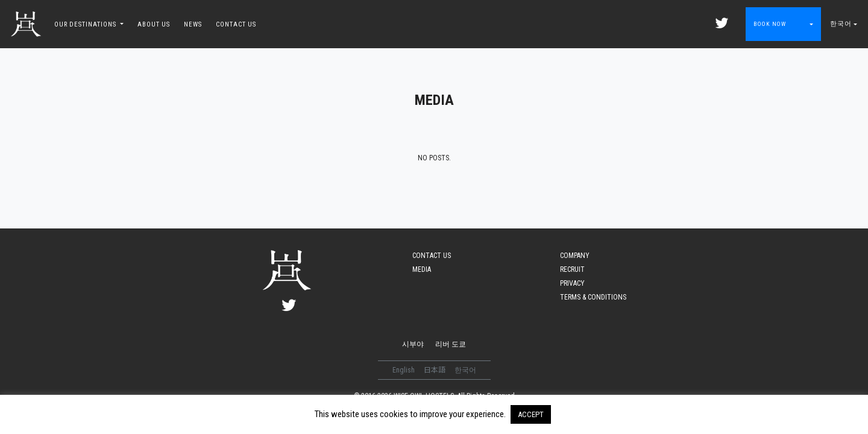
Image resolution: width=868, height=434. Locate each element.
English (404, 370)
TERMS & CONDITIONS (593, 297)
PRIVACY (572, 283)
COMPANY (575, 256)
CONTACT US (236, 24)
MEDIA (422, 269)
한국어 (841, 24)
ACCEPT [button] (531, 414)
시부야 (413, 344)
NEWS (193, 24)
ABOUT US (154, 24)
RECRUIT (572, 269)
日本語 (436, 370)
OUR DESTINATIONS (86, 24)
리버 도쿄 (451, 344)
